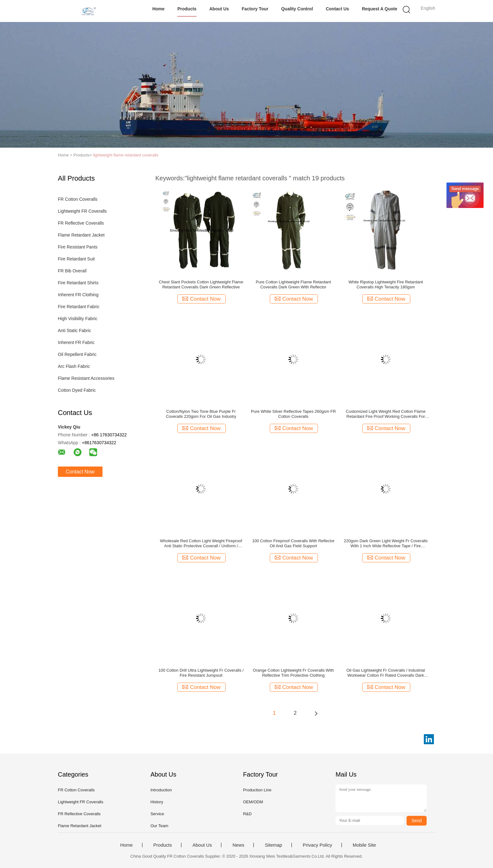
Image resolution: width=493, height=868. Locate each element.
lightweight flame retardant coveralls (126, 155)
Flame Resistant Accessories (86, 378)
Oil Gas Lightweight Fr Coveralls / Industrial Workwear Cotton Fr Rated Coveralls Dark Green (386, 673)
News (238, 845)
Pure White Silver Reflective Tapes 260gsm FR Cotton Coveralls (293, 414)
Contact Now (80, 472)
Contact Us (337, 9)
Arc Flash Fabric (74, 366)
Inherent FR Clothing (78, 295)
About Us (219, 9)
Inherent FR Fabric (76, 342)
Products (187, 9)
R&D (247, 814)
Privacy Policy (317, 845)
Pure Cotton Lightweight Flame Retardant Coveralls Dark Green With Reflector (293, 284)
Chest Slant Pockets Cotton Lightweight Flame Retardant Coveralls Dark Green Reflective (201, 284)
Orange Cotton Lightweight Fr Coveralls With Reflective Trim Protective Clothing (293, 673)
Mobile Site (364, 845)
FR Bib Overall (72, 271)
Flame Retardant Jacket (81, 235)
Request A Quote (380, 9)
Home (158, 9)
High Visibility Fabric (78, 319)
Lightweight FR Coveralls (82, 211)
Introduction (161, 790)
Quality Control (297, 9)
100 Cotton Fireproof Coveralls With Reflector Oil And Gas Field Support (293, 543)
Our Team (159, 826)
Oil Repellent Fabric (77, 354)
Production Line (257, 790)
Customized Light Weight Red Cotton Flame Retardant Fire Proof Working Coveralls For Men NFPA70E (386, 414)
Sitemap (273, 845)
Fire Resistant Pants (78, 247)
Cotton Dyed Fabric (77, 390)
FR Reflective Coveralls (81, 223)
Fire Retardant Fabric (79, 307)
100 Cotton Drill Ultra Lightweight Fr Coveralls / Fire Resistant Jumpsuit (201, 673)
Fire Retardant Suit (76, 259)
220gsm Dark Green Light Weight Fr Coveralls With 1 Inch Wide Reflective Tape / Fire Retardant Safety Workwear (386, 543)
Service (157, 814)
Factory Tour (255, 9)
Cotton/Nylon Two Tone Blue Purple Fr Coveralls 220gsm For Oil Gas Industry (201, 414)
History (157, 802)
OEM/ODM (253, 802)
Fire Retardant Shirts (78, 283)
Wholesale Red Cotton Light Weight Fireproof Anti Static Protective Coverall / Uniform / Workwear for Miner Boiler (201, 543)
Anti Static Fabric (75, 330)
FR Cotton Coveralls (78, 199)
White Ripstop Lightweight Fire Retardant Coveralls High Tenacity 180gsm (386, 284)
